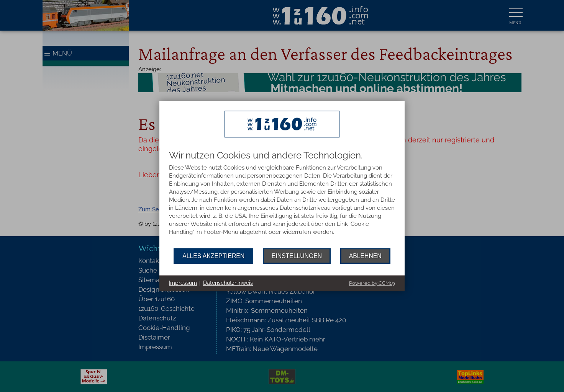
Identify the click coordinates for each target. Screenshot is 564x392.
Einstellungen (297, 256)
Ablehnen (365, 256)
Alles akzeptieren (213, 256)
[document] (282, 199)
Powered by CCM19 (372, 283)
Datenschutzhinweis (228, 283)
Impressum (183, 283)
